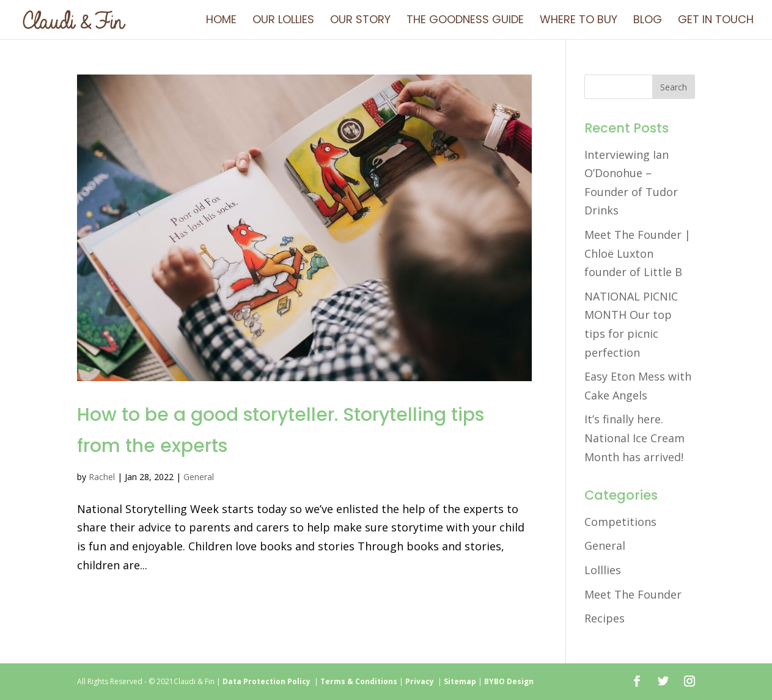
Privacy (421, 681)
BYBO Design (509, 681)
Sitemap (460, 681)
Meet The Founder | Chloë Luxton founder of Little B (638, 253)
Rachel (102, 477)
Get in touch (716, 21)
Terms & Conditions (359, 681)
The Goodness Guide (465, 21)
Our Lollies (283, 21)
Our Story (360, 21)
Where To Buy (579, 21)
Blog (648, 21)
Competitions (620, 522)
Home (221, 21)
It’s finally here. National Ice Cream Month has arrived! (634, 438)
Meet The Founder (633, 594)
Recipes (605, 618)
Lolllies (603, 570)
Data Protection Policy (267, 681)
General (199, 477)
